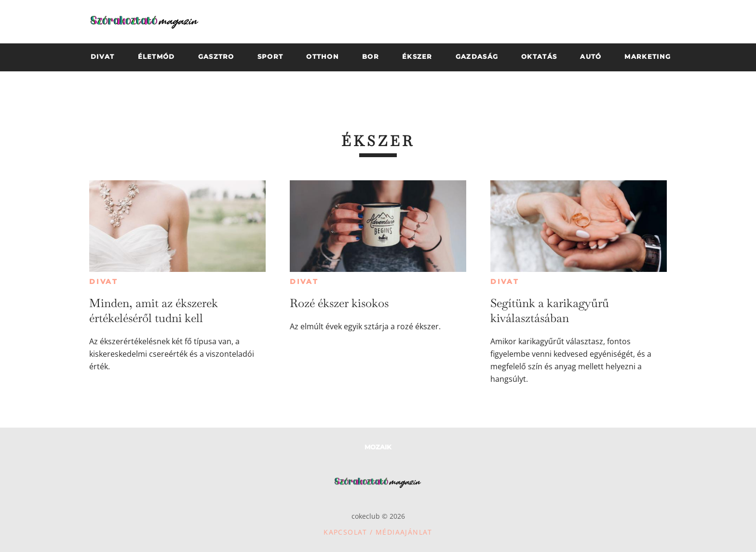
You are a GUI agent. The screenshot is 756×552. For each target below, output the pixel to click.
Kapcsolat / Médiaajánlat (378, 532)
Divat (104, 282)
